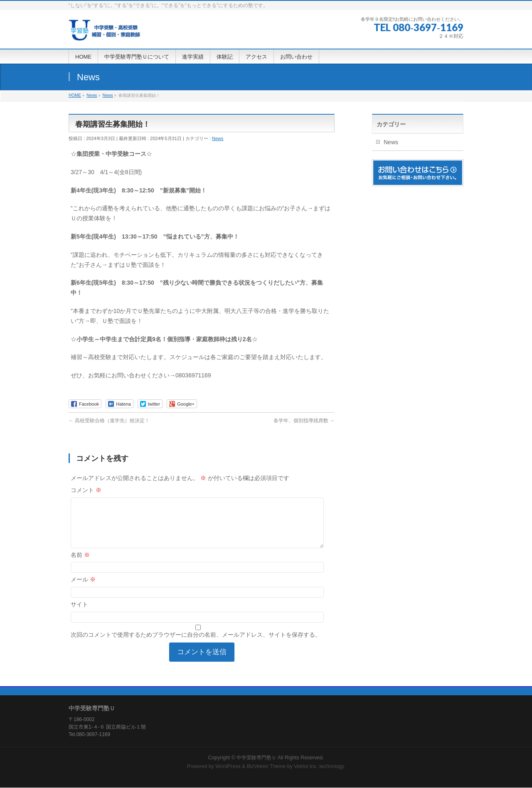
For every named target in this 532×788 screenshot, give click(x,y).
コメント (86, 490)
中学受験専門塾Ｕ (256, 758)
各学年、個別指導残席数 (304, 421)
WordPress (228, 767)
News (218, 138)
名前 (80, 565)
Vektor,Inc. (306, 767)
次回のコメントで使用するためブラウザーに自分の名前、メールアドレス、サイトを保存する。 (196, 645)
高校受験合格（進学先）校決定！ (109, 421)
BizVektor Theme (266, 767)
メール (83, 589)
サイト (79, 614)
